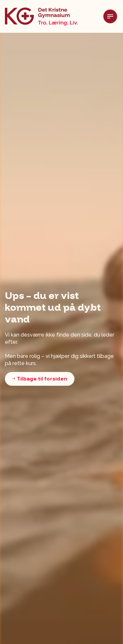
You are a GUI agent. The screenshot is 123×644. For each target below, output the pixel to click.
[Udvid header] (113, 16)
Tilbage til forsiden (40, 379)
